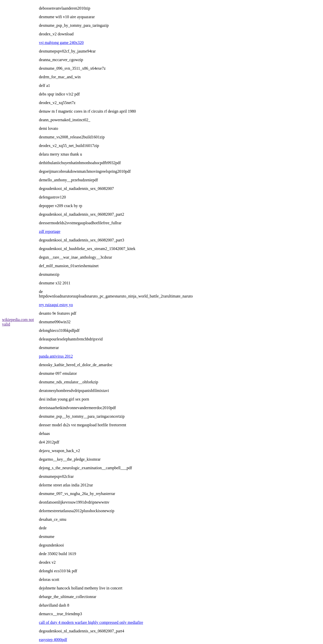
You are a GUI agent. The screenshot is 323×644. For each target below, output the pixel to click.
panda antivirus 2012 (56, 356)
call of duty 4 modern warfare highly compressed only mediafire (91, 622)
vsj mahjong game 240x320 (61, 43)
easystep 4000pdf (53, 640)
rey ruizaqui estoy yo (56, 305)
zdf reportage (50, 231)
